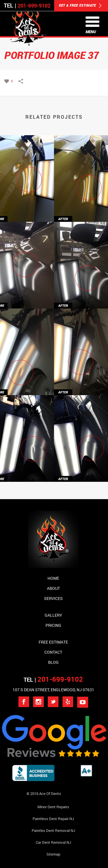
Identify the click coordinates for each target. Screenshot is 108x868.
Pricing (53, 625)
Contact (53, 652)
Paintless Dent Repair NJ (53, 819)
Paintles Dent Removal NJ (53, 830)
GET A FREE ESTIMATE (80, 6)
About (53, 588)
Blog (53, 662)
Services (53, 598)
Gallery (53, 615)
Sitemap (53, 854)
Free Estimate (53, 642)
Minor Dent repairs (53, 807)
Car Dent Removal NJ (53, 842)
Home (53, 578)
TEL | (53, 680)
